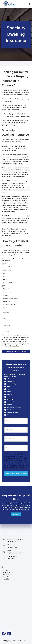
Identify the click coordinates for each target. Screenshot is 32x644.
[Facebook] (4, 633)
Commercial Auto (8, 267)
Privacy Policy (6, 577)
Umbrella (6, 295)
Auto (4, 264)
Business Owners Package (10, 298)
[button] (16, 514)
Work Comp (6, 301)
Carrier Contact (7, 572)
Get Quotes (5, 570)
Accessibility (6, 579)
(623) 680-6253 (12, 547)
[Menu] (29, 4)
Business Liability (8, 270)
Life (4, 286)
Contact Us (5, 575)
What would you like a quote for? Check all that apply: (16, 260)
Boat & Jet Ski (7, 292)
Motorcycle (6, 289)
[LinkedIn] (9, 633)
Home (5, 273)
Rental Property (7, 283)
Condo (5, 276)
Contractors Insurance (9, 304)
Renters (5, 279)
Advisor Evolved (14, 642)
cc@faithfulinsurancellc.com (16, 553)
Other (5, 308)
